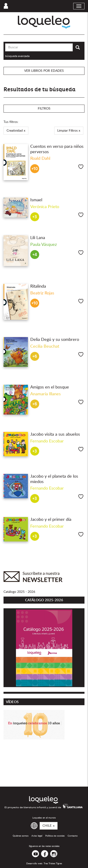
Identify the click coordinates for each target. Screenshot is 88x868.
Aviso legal (37, 836)
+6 (35, 356)
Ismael (36, 200)
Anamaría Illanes (46, 394)
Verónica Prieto (45, 207)
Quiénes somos (21, 836)
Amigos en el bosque (50, 387)
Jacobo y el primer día (51, 520)
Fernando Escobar (47, 441)
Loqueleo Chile (44, 22)
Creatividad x (16, 131)
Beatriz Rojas (42, 293)
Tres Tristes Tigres (53, 864)
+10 (35, 169)
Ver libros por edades (44, 71)
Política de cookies (55, 836)
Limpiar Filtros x (69, 131)
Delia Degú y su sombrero (55, 340)
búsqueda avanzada (17, 56)
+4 (35, 255)
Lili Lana (38, 238)
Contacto (73, 836)
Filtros (44, 109)
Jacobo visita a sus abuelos (55, 434)
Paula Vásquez (44, 245)
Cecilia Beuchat (45, 346)
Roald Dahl (40, 159)
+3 (35, 217)
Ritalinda (38, 286)
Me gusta (81, 167)
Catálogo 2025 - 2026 (19, 592)
